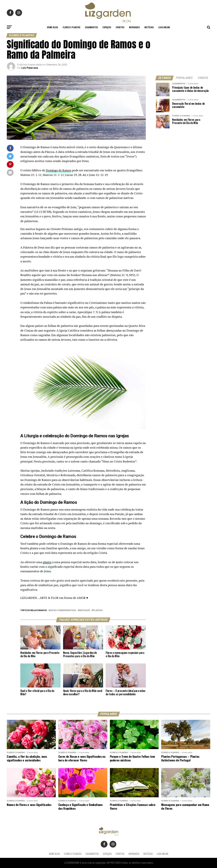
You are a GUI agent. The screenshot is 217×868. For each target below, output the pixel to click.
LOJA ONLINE (164, 27)
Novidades (134, 27)
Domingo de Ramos (59, 170)
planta (47, 562)
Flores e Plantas (71, 27)
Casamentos (91, 27)
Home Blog (52, 27)
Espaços (107, 27)
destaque (84, 610)
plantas (98, 610)
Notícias (149, 27)
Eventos (120, 27)
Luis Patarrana (30, 68)
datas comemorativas (63, 610)
